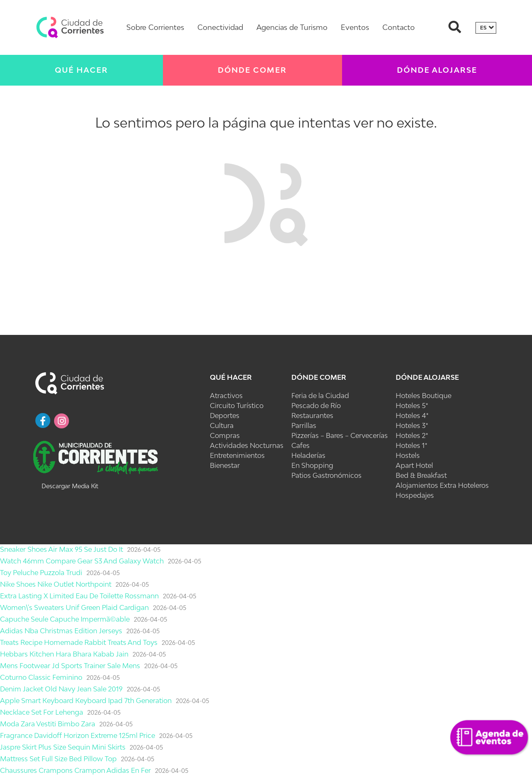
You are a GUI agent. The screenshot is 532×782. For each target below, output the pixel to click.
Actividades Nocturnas (247, 445)
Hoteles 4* (412, 416)
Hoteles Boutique (424, 396)
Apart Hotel (414, 465)
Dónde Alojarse (437, 70)
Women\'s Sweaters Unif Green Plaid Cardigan (74, 607)
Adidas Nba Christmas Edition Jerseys (61, 631)
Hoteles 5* (412, 406)
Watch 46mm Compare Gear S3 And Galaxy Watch (82, 561)
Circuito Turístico (237, 406)
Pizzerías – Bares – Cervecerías (340, 435)
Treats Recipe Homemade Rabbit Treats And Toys (79, 642)
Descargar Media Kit (70, 486)
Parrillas (304, 425)
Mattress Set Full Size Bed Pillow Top (58, 759)
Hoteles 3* (412, 425)
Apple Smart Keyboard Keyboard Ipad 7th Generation (86, 701)
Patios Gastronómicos (326, 475)
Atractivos (226, 396)
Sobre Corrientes (155, 27)
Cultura (222, 425)
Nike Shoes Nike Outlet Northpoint (56, 584)
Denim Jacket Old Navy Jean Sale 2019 (61, 689)
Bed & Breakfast (421, 475)
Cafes (300, 445)
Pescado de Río (316, 406)
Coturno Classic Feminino (41, 677)
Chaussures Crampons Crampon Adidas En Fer (75, 770)
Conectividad (220, 27)
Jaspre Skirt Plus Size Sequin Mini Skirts (63, 747)
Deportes (225, 416)
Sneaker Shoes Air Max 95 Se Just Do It (62, 549)
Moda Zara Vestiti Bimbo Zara (48, 724)
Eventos (355, 27)
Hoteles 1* (411, 445)
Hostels (408, 455)
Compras (225, 435)
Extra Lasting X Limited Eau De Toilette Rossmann (79, 596)
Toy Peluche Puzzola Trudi (41, 573)
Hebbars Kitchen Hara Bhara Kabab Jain (64, 654)
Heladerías (308, 455)
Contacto (399, 27)
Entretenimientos (237, 455)
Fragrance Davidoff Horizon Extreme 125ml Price (78, 735)
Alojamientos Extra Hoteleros (442, 485)
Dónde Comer (252, 70)
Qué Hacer (81, 70)
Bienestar (225, 465)
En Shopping (312, 465)
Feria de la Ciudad (320, 396)
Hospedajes (415, 495)
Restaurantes (312, 416)
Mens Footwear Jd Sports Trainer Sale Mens (70, 666)
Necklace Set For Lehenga (42, 712)
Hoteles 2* (412, 435)
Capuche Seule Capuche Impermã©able (65, 619)
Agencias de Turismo (292, 27)
